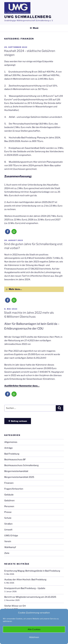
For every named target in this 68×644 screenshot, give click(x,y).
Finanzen (9, 483)
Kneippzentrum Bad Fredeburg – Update (25, 588)
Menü (34, 28)
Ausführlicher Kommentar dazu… (22, 386)
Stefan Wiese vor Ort (15, 606)
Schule (8, 518)
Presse (8, 512)
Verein (8, 541)
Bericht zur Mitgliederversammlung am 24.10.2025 (30, 597)
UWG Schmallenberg (28, 17)
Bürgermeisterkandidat (16, 471)
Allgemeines (11, 442)
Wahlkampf (10, 547)
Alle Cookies (34, 629)
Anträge (8, 448)
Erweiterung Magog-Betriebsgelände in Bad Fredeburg (32, 571)
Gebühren (9, 501)
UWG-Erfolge (11, 536)
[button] (8, 232)
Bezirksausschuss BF (15, 460)
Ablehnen (34, 637)
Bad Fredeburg (12, 454)
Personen (9, 506)
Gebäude (9, 495)
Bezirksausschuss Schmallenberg (21, 465)
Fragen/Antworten (14, 489)
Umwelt (8, 530)
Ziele (7, 553)
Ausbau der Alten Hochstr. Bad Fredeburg (25, 580)
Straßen (8, 524)
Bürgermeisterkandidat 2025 (19, 477)
